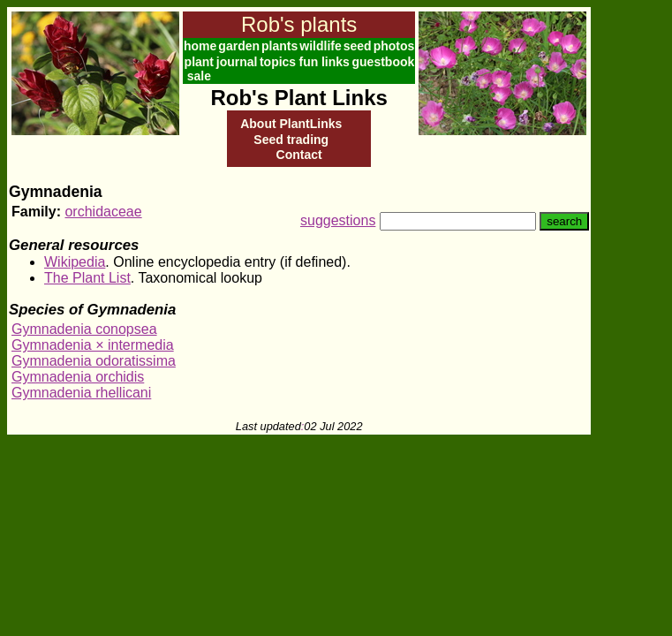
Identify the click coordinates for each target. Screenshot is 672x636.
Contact (299, 155)
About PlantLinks (291, 124)
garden (239, 46)
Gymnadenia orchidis (78, 377)
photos (394, 46)
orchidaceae (103, 212)
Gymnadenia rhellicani (81, 393)
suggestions (338, 220)
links (336, 62)
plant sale (199, 69)
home (200, 46)
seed (358, 46)
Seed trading (291, 140)
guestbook (384, 62)
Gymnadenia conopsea (84, 329)
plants (279, 46)
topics (278, 62)
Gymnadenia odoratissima (94, 361)
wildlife (320, 46)
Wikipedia (75, 262)
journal (237, 62)
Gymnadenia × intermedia (93, 345)
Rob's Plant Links (298, 98)
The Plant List (87, 278)
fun (308, 62)
